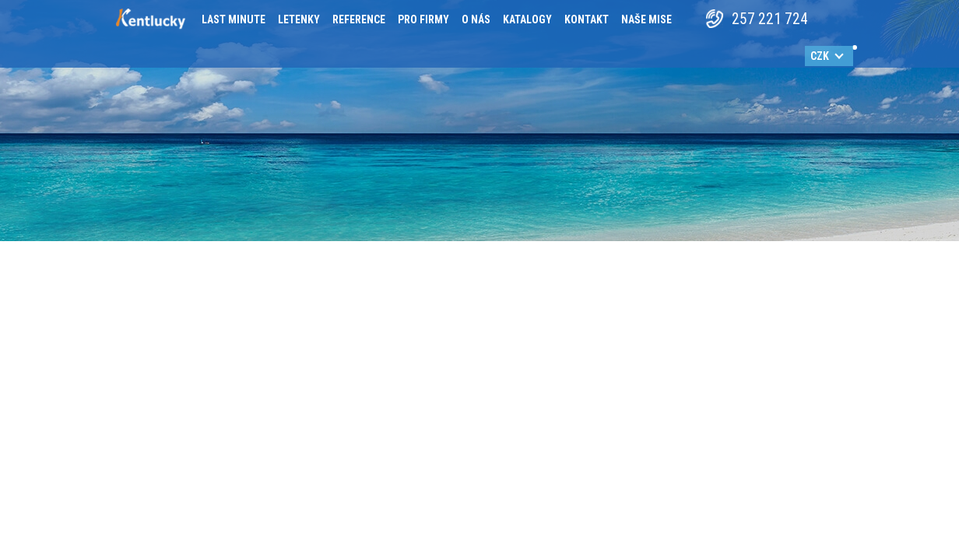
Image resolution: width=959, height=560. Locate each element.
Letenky (299, 19)
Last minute (234, 19)
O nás (476, 19)
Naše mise (646, 19)
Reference (359, 19)
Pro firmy (423, 19)
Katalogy (527, 19)
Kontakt (587, 19)
